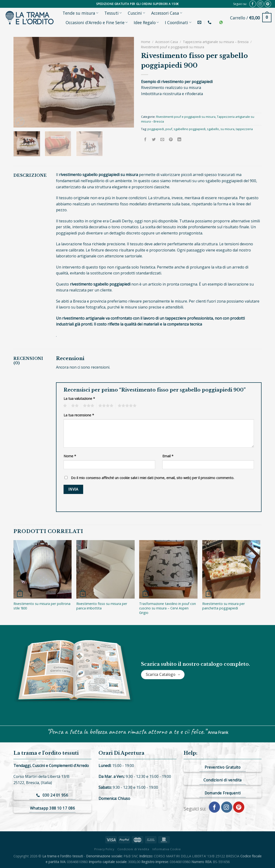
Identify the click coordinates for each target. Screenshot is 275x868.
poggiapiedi (156, 129)
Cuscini (136, 13)
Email (168, 456)
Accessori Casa (167, 13)
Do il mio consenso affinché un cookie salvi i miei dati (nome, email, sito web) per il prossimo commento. (153, 478)
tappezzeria (244, 129)
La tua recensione (79, 415)
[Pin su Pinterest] (171, 139)
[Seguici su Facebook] (253, 4)
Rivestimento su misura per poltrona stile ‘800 (42, 606)
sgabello (213, 129)
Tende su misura (80, 13)
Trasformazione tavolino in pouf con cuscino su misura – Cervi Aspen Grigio (168, 608)
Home (146, 42)
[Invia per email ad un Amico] (162, 139)
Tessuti (113, 13)
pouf (169, 129)
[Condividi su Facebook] (145, 139)
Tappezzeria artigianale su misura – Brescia (216, 42)
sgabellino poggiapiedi (190, 129)
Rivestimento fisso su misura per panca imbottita (102, 606)
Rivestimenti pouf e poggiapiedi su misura (173, 47)
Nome (70, 456)
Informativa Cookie (167, 849)
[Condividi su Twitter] (154, 139)
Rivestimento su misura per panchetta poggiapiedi (223, 606)
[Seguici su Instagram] (260, 4)
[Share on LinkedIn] (179, 139)
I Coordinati (178, 22)
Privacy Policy (104, 849)
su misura (227, 129)
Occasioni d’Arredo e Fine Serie (97, 22)
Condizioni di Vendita (133, 849)
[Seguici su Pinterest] (268, 4)
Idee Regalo (146, 22)
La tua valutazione (79, 399)
